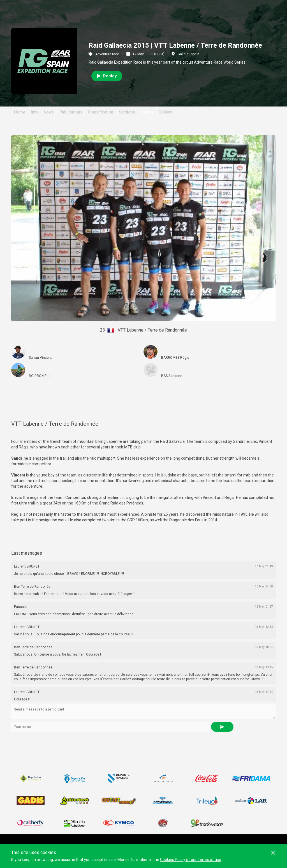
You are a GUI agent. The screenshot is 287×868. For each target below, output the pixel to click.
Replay (107, 76)
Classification (101, 112)
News (49, 112)
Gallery (165, 112)
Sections (127, 112)
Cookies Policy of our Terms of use (191, 860)
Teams (147, 112)
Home (20, 112)
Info (34, 112)
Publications (71, 112)
